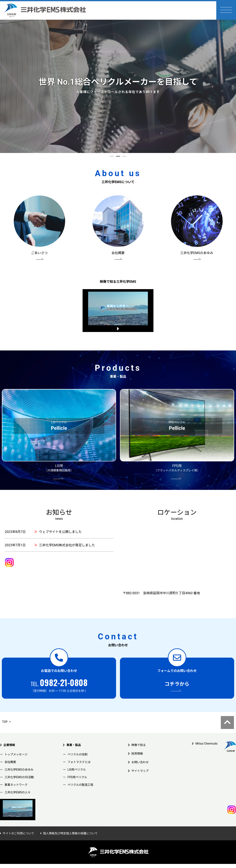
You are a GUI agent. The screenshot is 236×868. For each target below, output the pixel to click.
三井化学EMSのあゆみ (19, 762)
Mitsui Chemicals (206, 736)
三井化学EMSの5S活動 (19, 770)
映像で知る (139, 738)
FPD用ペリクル (77, 770)
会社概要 (10, 755)
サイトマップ (140, 763)
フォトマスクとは (79, 755)
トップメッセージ (16, 747)
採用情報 (137, 746)
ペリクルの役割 (77, 747)
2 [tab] (118, 158)
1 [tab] (112, 158)
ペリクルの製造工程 (80, 777)
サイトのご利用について (18, 826)
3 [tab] (124, 158)
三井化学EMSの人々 (18, 785)
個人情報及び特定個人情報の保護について (70, 826)
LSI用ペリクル (77, 762)
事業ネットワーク (16, 777)
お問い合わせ (140, 755)
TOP (5, 714)
